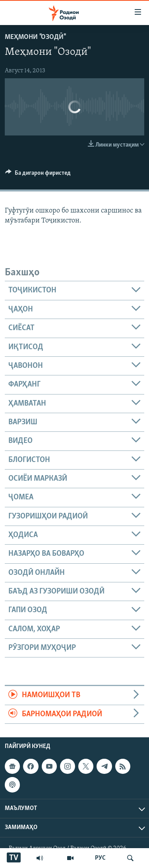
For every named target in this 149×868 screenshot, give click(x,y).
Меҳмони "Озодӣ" (35, 37)
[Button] (38, 175)
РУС (100, 858)
